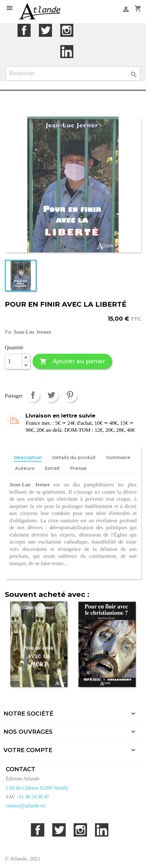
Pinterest (70, 395)
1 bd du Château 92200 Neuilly (37, 788)
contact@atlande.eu (26, 806)
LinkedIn (67, 52)
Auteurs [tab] (25, 468)
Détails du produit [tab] (74, 457)
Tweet (51, 395)
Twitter (45, 30)
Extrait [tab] (52, 468)
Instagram (67, 30)
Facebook (24, 30)
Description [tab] (28, 457)
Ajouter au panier (72, 362)
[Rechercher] (73, 73)
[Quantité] (13, 362)
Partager (33, 395)
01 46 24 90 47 (34, 797)
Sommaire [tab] (118, 457)
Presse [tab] (78, 468)
